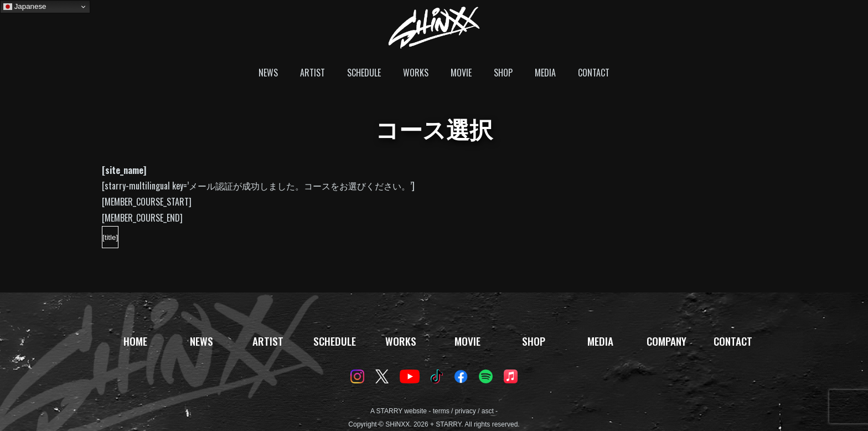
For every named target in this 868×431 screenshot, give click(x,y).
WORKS (416, 73)
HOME (135, 341)
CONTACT (594, 73)
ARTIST (312, 73)
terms (441, 411)
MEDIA (545, 73)
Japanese (25, 7)
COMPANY (666, 341)
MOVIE (461, 73)
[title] (110, 237)
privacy (466, 411)
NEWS (268, 73)
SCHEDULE (364, 73)
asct (488, 411)
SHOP (503, 73)
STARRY (389, 411)
